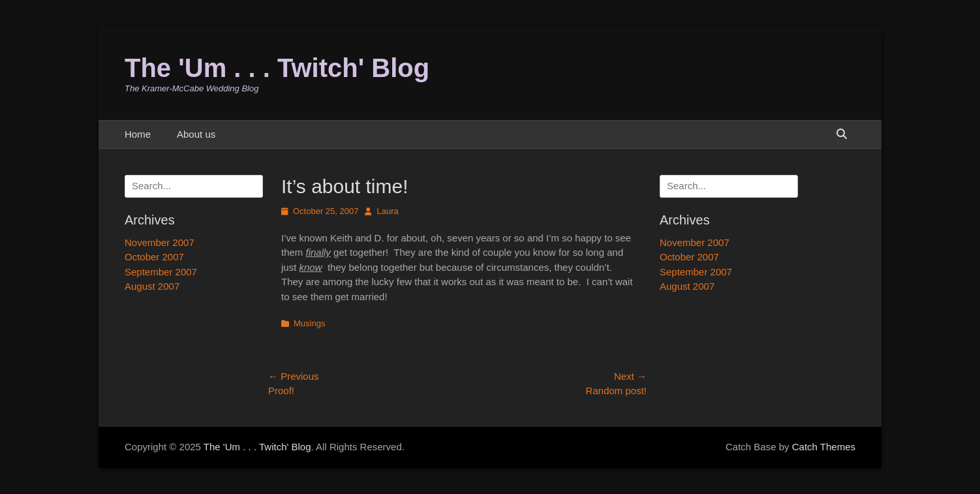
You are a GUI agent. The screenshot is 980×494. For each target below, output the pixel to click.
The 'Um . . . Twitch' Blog (277, 68)
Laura (387, 211)
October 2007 (689, 257)
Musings (309, 323)
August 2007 (687, 286)
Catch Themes (824, 447)
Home (138, 134)
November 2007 (695, 242)
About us (196, 134)
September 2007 (696, 272)
